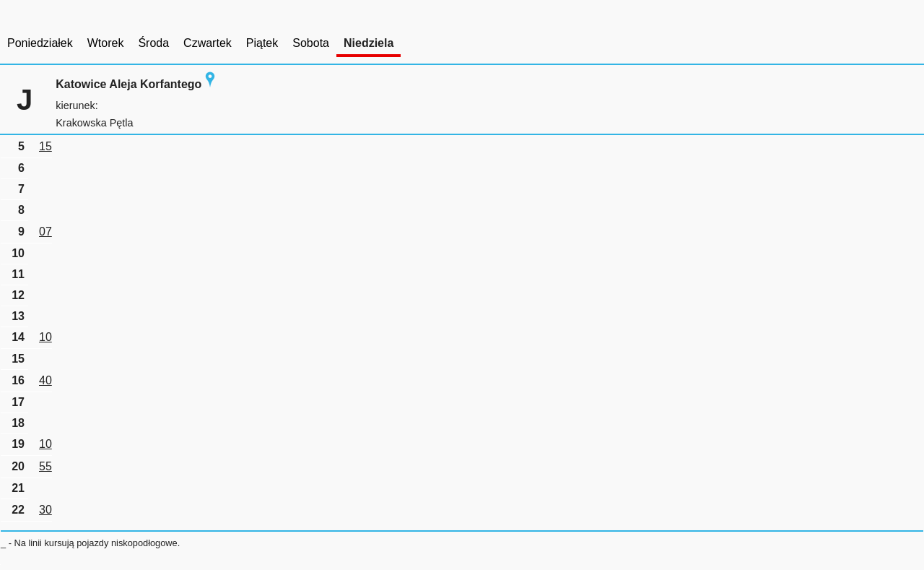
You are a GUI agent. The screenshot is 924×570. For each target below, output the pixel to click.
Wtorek (106, 43)
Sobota (311, 43)
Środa (153, 43)
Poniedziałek (40, 43)
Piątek (262, 43)
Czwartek (208, 43)
